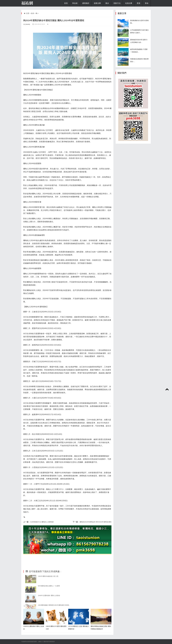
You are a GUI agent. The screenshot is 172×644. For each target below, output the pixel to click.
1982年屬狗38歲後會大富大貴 (48, 597)
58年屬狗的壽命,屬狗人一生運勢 (49, 606)
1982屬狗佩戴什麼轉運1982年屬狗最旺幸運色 (54, 626)
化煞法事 (129, 3)
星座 (139, 3)
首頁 (66, 3)
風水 (107, 3)
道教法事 (97, 3)
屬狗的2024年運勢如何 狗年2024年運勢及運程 (96, 522)
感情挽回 (86, 3)
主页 (28, 13)
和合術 (75, 3)
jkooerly (28, 24)
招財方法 (117, 3)
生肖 (32, 13)
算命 (147, 3)
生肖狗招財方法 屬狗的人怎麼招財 (42, 522)
